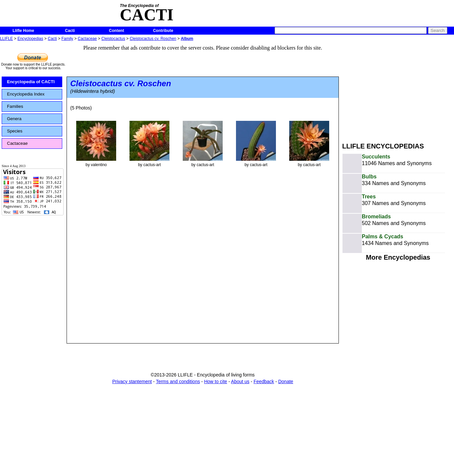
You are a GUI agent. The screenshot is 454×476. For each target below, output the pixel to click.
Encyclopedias (30, 39)
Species (15, 131)
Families (15, 106)
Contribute (163, 31)
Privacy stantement (132, 381)
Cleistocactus (113, 39)
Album (187, 39)
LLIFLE (6, 39)
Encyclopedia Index (26, 94)
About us (240, 381)
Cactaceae (87, 39)
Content (116, 31)
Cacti (70, 31)
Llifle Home (23, 31)
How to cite (216, 381)
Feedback (264, 381)
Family (67, 39)
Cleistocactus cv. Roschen (153, 39)
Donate (286, 381)
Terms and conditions (178, 381)
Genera (14, 119)
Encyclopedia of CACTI (31, 82)
